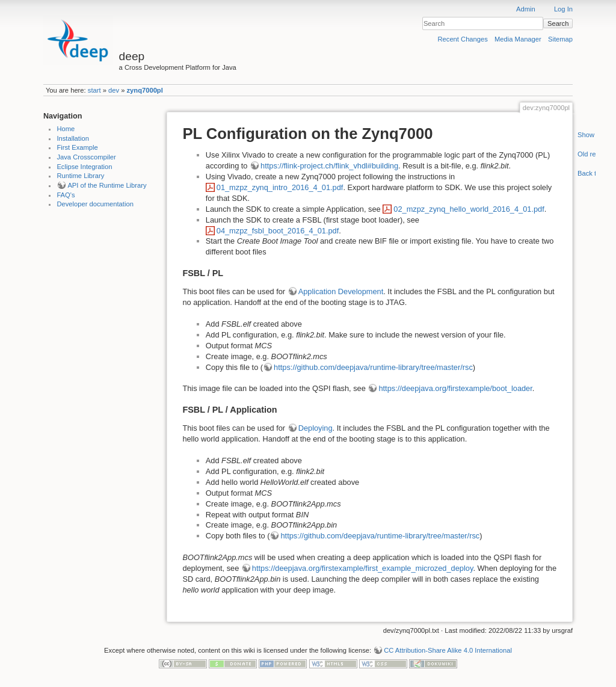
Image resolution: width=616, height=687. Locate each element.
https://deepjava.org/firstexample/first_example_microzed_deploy (363, 568)
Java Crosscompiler (86, 157)
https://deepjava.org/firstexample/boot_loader (455, 388)
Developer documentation (95, 204)
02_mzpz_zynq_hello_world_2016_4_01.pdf (469, 209)
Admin (526, 9)
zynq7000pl (145, 90)
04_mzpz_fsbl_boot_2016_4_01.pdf (278, 231)
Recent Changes (463, 39)
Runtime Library (80, 176)
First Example (77, 147)
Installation (73, 138)
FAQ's (66, 195)
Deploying (316, 428)
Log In (563, 9)
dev (114, 90)
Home (66, 129)
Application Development (341, 291)
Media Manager (518, 39)
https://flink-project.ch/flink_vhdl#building (329, 166)
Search (558, 23)
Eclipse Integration (84, 167)
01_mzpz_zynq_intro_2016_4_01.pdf (280, 187)
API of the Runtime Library (107, 185)
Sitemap (560, 39)
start (94, 90)
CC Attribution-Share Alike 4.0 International (448, 650)
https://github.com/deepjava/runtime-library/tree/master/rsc (373, 367)
